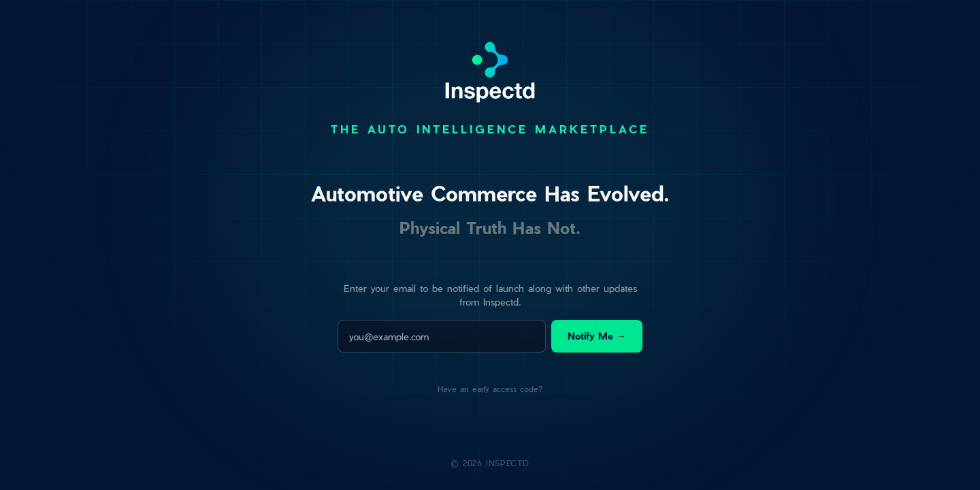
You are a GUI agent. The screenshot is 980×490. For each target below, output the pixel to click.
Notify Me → (597, 336)
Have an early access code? (490, 389)
